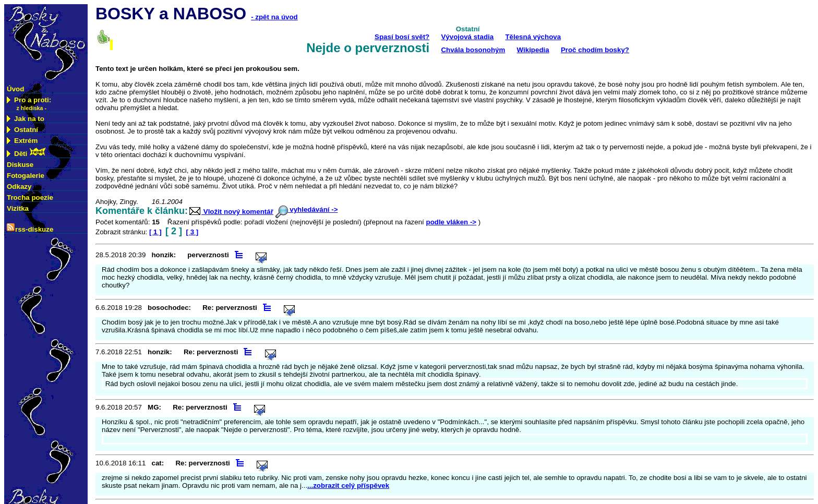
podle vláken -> (451, 222)
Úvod (15, 89)
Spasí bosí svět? (402, 37)
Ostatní (22, 130)
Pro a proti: (29, 104)
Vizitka (18, 208)
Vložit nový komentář (231, 212)
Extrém (22, 141)
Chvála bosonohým (473, 50)
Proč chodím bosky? (595, 50)
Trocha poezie (30, 197)
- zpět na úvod (274, 17)
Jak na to (26, 119)
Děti (27, 153)
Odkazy (19, 187)
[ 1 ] (155, 232)
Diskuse (20, 165)
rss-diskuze (30, 228)
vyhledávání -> (307, 209)
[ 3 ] (193, 232)
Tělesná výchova (533, 37)
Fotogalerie (26, 176)
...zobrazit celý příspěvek (348, 485)
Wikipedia (533, 50)
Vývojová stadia (467, 37)
